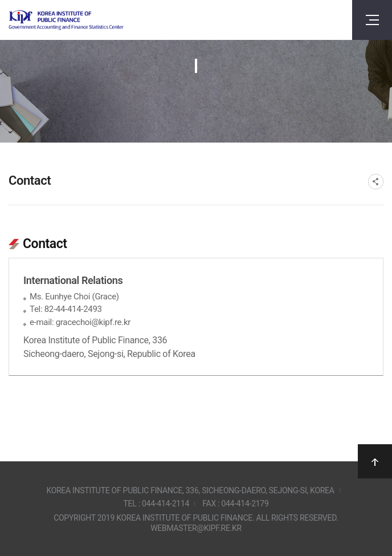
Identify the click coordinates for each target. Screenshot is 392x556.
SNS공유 (376, 182)
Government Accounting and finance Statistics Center (66, 20)
